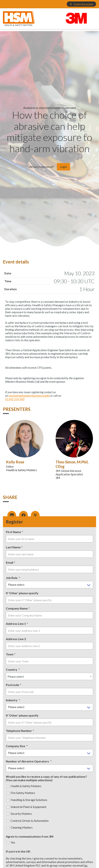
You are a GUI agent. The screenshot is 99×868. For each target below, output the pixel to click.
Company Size (16, 746)
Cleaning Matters (20, 827)
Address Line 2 (16, 639)
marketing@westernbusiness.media (29, 395)
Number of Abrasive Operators (28, 761)
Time (8, 281)
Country (12, 669)
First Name (13, 532)
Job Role (12, 578)
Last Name (13, 547)
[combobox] (49, 676)
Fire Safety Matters (21, 793)
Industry (12, 700)
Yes (11, 842)
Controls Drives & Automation (28, 821)
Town (10, 654)
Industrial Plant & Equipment (27, 807)
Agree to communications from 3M (30, 836)
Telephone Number (19, 731)
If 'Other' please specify (22, 593)
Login (63, 167)
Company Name (17, 608)
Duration (11, 289)
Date (8, 273)
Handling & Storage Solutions (27, 800)
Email (10, 562)
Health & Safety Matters (24, 786)
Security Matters (19, 814)
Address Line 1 (16, 624)
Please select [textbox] (16, 676)
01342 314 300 (15, 399)
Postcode (12, 685)
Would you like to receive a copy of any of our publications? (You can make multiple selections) (46, 778)
